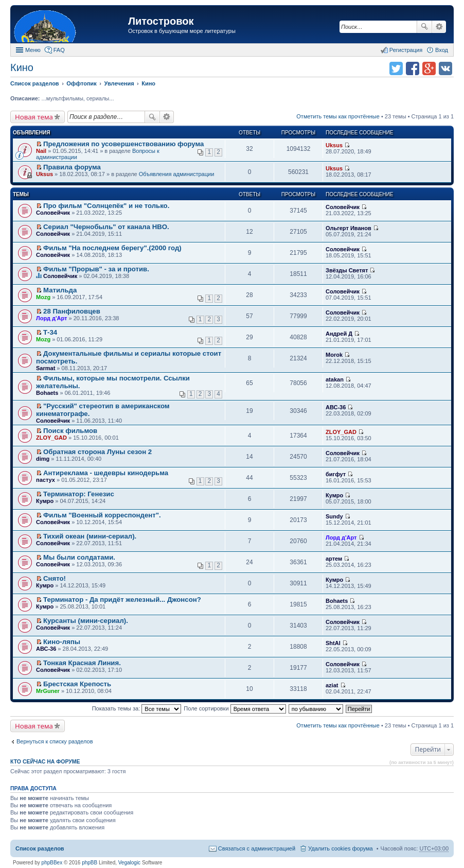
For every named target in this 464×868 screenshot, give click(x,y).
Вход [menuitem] (442, 50)
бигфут (336, 474)
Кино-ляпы (62, 642)
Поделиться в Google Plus (429, 68)
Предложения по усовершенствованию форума (123, 144)
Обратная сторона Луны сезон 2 (97, 452)
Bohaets (47, 393)
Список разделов (40, 848)
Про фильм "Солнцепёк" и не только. (106, 206)
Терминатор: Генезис (79, 494)
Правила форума (72, 167)
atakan (335, 379)
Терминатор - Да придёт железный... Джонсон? (122, 600)
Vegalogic (129, 863)
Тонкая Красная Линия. (82, 663)
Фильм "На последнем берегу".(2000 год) (112, 248)
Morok (334, 355)
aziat (332, 685)
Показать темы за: (137, 708)
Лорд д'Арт (51, 318)
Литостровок (161, 21)
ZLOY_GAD (51, 438)
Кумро (45, 501)
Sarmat (46, 368)
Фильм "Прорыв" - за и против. (96, 269)
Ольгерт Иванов (349, 228)
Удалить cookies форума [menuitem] (341, 848)
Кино (22, 67)
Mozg (43, 297)
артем (334, 559)
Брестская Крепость (77, 684)
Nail (41, 151)
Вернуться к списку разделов (55, 741)
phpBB (90, 863)
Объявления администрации (177, 174)
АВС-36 (336, 407)
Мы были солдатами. (79, 557)
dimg (43, 459)
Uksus (334, 145)
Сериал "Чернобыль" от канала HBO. (106, 227)
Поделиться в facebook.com (413, 68)
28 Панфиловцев (72, 311)
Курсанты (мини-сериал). (86, 621)
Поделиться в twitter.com (396, 68)
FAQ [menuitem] (59, 50)
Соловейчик (53, 213)
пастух (46, 480)
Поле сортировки (235, 708)
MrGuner (48, 691)
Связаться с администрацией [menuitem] (257, 848)
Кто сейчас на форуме (45, 761)
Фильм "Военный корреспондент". (102, 515)
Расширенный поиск (439, 27)
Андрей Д (339, 334)
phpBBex (52, 863)
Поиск (424, 27)
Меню (33, 50)
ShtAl (333, 643)
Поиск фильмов (70, 431)
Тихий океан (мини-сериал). (90, 536)
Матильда (60, 290)
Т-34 (50, 332)
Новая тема (34, 117)
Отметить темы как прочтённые (338, 116)
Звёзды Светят (347, 270)
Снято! (55, 578)
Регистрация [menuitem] (406, 50)
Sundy (334, 516)
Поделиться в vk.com (445, 68)
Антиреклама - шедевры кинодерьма (106, 473)
